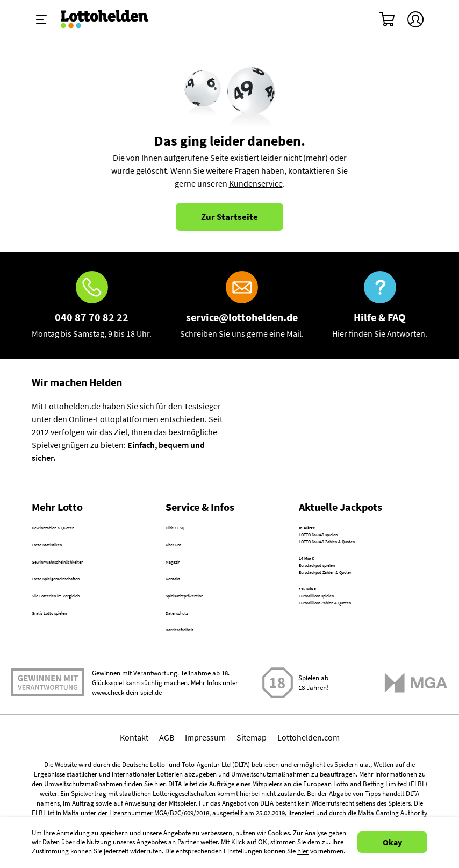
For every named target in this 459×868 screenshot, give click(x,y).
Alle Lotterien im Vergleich (79, 622)
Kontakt (180, 599)
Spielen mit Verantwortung (48, 719)
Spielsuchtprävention (205, 622)
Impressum (205, 778)
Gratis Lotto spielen (67, 645)
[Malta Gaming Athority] (416, 724)
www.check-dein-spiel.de (127, 733)
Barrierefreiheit (193, 668)
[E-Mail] (242, 305)
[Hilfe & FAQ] (380, 305)
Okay (392, 842)
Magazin (181, 575)
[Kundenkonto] (415, 19)
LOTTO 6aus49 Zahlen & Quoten (357, 555)
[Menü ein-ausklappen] (41, 19)
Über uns (182, 552)
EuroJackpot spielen (336, 591)
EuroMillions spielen (336, 640)
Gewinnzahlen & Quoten (76, 529)
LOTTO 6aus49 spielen (339, 542)
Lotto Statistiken (62, 552)
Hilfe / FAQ (184, 529)
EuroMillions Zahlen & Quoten (353, 653)
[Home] (112, 19)
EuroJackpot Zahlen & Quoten (353, 604)
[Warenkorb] (388, 19)
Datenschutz (188, 645)
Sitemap (252, 778)
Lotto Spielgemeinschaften (80, 599)
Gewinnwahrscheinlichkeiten (84, 575)
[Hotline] (92, 305)
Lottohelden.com (309, 778)
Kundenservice (256, 183)
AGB (167, 778)
